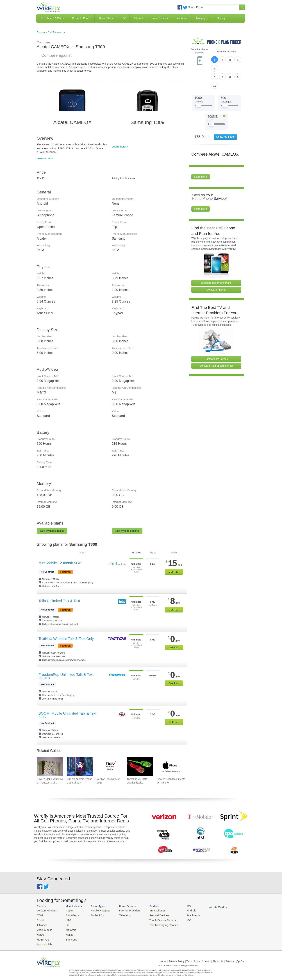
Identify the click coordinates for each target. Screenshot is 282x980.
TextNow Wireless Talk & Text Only (66, 639)
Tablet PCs (94, 915)
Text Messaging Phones (154, 923)
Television (119, 915)
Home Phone (106, 18)
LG (65, 923)
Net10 (40, 932)
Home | (164, 957)
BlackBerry (69, 915)
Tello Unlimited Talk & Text (59, 601)
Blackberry (181, 915)
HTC (66, 919)
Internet (138, 18)
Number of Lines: (227, 52)
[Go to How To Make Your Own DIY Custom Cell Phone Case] (50, 766)
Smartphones (148, 910)
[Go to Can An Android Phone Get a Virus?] (80, 766)
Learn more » (45, 158)
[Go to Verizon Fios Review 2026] (110, 766)
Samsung (68, 936)
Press (200, 7)
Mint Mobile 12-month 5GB (60, 563)
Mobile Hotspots (96, 910)
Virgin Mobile (43, 928)
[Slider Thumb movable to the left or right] (198, 86)
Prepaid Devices (150, 915)
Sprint (40, 919)
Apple (66, 910)
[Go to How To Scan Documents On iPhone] (170, 766)
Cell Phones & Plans (52, 18)
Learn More (201, 156)
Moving (221, 18)
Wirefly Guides (203, 907)
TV (124, 18)
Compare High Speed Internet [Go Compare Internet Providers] (216, 345)
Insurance (182, 18)
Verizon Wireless (45, 910)
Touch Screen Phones (153, 919)
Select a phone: (200, 51)
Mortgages (202, 18)
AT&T (40, 915)
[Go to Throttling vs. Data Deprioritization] (140, 766)
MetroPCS (42, 936)
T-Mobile (41, 923)
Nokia (66, 932)
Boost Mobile (43, 941)
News (191, 7)
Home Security (160, 18)
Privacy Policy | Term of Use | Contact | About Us (196, 957)
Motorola (68, 928)
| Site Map (230, 957)
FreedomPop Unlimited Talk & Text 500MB (66, 676)
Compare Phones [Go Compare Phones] (216, 269)
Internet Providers (123, 910)
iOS (177, 919)
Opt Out (241, 957)
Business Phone (81, 18)
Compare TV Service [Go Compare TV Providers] (216, 338)
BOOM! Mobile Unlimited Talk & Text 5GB (67, 715)
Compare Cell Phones (49, 32)
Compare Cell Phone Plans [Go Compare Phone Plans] (216, 262)
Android (179, 910)
